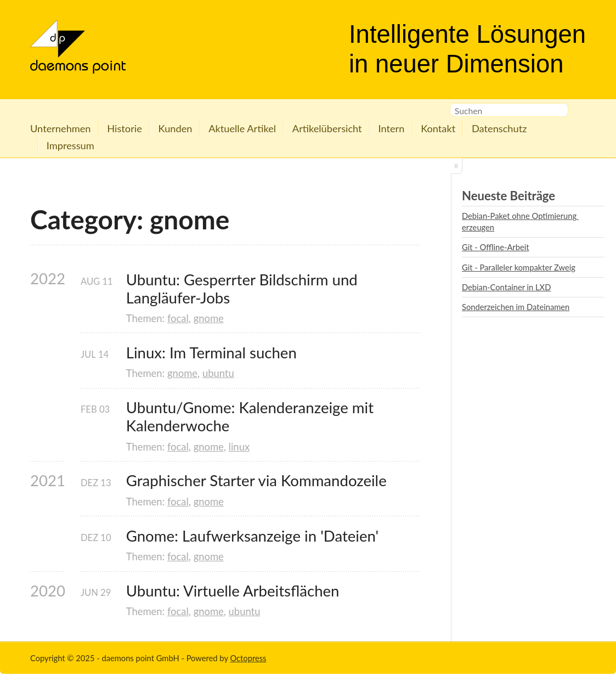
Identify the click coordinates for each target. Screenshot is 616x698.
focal (178, 318)
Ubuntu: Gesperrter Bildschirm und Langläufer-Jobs (244, 289)
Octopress (248, 658)
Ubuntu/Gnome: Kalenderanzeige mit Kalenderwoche (252, 416)
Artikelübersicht (327, 128)
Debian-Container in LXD (506, 287)
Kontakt (438, 128)
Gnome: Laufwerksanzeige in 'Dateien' (252, 536)
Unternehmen (61, 128)
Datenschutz (499, 128)
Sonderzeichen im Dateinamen (516, 307)
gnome (209, 318)
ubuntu (218, 373)
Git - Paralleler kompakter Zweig (519, 267)
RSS (580, 112)
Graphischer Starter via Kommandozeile (256, 480)
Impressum (70, 145)
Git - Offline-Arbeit (496, 247)
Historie (124, 128)
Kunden (176, 128)
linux (239, 447)
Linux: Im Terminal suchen (211, 353)
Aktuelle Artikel (242, 128)
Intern (391, 128)
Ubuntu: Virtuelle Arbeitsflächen (233, 591)
